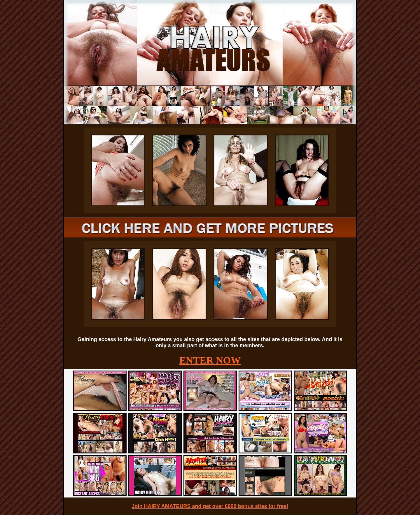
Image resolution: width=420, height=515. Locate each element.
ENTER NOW (210, 360)
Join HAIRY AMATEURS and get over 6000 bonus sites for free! (210, 506)
